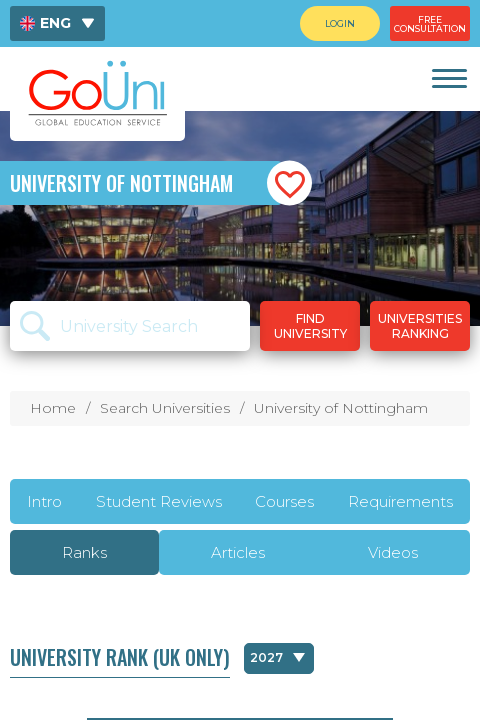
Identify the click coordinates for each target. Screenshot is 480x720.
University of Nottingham (341, 408)
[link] (448, 78)
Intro (44, 501)
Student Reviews (159, 501)
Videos (393, 552)
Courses (284, 501)
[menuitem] (57, 23)
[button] (289, 183)
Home (53, 408)
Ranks (84, 552)
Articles (238, 552)
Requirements (400, 501)
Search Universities (165, 408)
